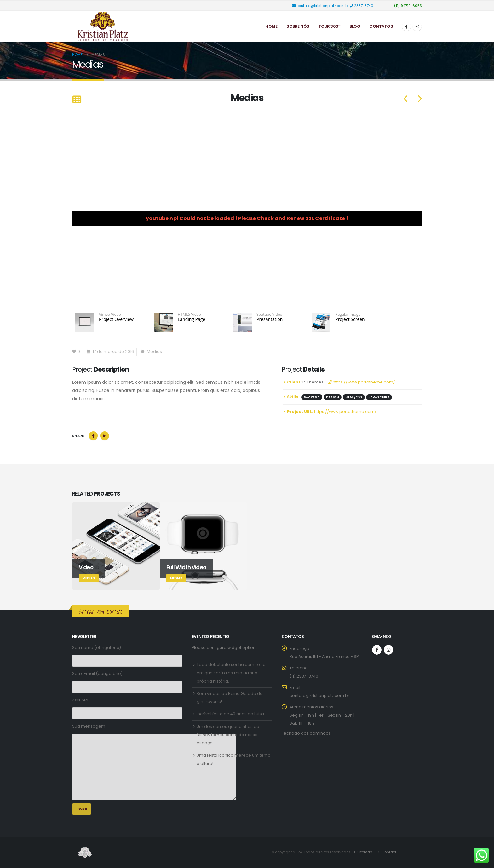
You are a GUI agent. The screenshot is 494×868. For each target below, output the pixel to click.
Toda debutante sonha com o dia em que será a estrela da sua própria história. (231, 673)
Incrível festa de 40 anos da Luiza (230, 714)
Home (271, 26)
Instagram (388, 650)
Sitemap (365, 852)
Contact (389, 852)
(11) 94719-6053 (408, 6)
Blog (355, 26)
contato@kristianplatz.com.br (321, 6)
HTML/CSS (354, 397)
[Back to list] (77, 100)
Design (333, 397)
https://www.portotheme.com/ (361, 382)
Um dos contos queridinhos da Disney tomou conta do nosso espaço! (228, 735)
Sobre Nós (298, 26)
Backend (312, 397)
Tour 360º (330, 26)
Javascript (379, 397)
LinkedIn (105, 436)
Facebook (93, 436)
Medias (154, 352)
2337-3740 (362, 6)
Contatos (381, 26)
